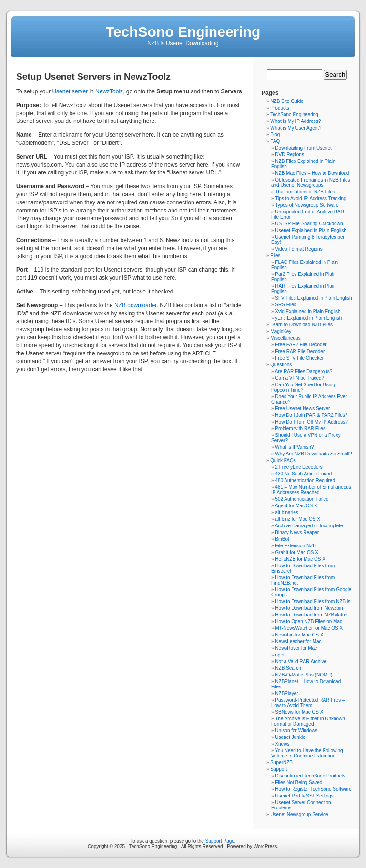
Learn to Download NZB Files (301, 325)
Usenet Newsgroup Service (299, 814)
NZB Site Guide (287, 101)
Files (275, 256)
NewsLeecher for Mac (298, 641)
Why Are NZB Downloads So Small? (313, 454)
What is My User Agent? (296, 128)
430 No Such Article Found (303, 474)
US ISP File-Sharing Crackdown (309, 224)
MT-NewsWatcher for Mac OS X (309, 628)
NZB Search (288, 668)
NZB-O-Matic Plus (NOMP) (304, 675)
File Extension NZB (295, 546)
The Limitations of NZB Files (305, 192)
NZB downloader (136, 305)
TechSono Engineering (183, 32)
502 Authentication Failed (302, 499)
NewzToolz (109, 91)
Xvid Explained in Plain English (308, 311)
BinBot (282, 539)
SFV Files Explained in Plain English (313, 298)
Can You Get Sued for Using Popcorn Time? (303, 387)
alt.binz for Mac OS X (297, 519)
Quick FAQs (283, 460)
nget (280, 655)
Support (279, 769)
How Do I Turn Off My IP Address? (311, 422)
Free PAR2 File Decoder (301, 345)
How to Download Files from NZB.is (313, 601)
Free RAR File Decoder (300, 351)
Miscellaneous (285, 338)
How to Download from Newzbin (309, 608)
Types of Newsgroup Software (307, 205)
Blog (275, 135)
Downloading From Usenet (303, 148)
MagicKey (281, 331)
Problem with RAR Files (300, 429)
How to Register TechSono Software (313, 789)
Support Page (220, 841)
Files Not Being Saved (299, 782)
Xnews (282, 744)
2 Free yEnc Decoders (299, 467)
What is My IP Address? (295, 121)
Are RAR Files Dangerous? (304, 371)
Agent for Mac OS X (296, 506)
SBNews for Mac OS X (299, 712)
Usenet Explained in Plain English (311, 230)
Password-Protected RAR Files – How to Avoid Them (308, 703)
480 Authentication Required (305, 480)
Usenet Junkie (290, 737)
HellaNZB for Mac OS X (300, 559)
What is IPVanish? (294, 447)
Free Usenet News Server (302, 409)
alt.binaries (286, 512)
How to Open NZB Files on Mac (309, 621)
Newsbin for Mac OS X (299, 635)
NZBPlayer (286, 693)
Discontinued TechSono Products (310, 776)
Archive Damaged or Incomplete (309, 526)
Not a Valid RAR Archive (301, 661)
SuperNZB (281, 762)
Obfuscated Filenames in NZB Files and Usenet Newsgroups (311, 182)
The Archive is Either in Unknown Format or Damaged (308, 721)
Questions (281, 365)
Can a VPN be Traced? (300, 378)
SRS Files (285, 305)
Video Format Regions (299, 249)
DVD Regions (290, 155)
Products (280, 108)
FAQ (275, 141)
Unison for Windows (296, 731)
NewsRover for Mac (296, 648)
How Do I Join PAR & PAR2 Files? (311, 415)
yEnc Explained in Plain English (308, 318)
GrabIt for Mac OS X (297, 552)
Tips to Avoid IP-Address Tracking (311, 198)
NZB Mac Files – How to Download (312, 173)
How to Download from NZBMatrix (311, 615)
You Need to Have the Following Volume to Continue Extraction (307, 753)
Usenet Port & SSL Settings (304, 796)
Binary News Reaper (297, 532)
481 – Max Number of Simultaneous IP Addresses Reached (311, 490)
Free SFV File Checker (299, 358)
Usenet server (70, 91)
